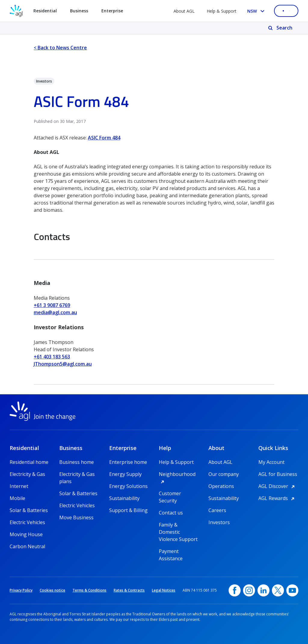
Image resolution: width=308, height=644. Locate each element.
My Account (271, 462)
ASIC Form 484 (104, 138)
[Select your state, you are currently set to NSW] (257, 11)
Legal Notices (164, 590)
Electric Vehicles (27, 522)
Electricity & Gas (27, 474)
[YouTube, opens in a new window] (292, 590)
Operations (221, 486)
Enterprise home (128, 462)
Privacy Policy (21, 590)
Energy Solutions (128, 486)
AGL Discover (277, 486)
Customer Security (170, 494)
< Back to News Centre (60, 48)
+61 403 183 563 (52, 357)
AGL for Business (278, 474)
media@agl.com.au (55, 312)
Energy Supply (125, 474)
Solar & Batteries (29, 510)
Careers (217, 510)
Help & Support (222, 11)
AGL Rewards (277, 498)
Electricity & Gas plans (77, 474)
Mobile (17, 498)
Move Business (76, 517)
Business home (77, 462)
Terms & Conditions (89, 590)
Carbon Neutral (27, 546)
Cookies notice (52, 590)
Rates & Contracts (129, 590)
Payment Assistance (171, 551)
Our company (224, 474)
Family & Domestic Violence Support (178, 525)
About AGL (184, 11)
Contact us (171, 513)
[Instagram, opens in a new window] (249, 590)
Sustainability (124, 498)
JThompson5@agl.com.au (63, 364)
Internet (19, 486)
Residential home (29, 462)
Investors (219, 522)
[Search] (281, 28)
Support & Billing (128, 510)
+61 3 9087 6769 (52, 305)
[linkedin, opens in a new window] (263, 590)
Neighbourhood (179, 474)
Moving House (26, 534)
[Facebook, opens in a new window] (235, 590)
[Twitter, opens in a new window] (278, 590)
